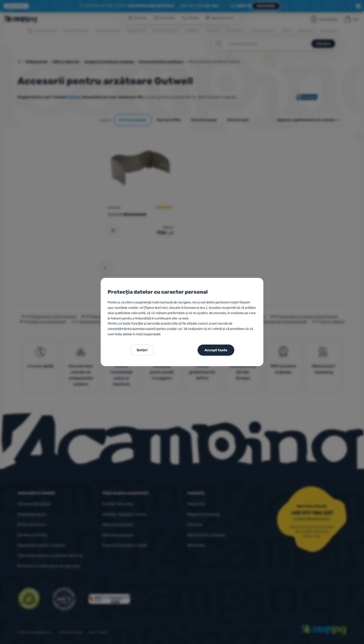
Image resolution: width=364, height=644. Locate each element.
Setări (142, 350)
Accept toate (216, 350)
